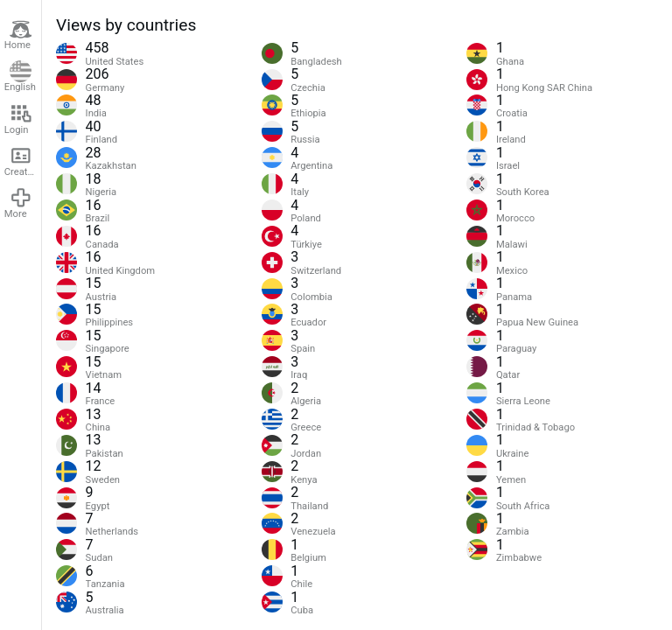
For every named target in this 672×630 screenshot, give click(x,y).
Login (18, 119)
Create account (23, 161)
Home (18, 35)
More (18, 203)
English (20, 77)
